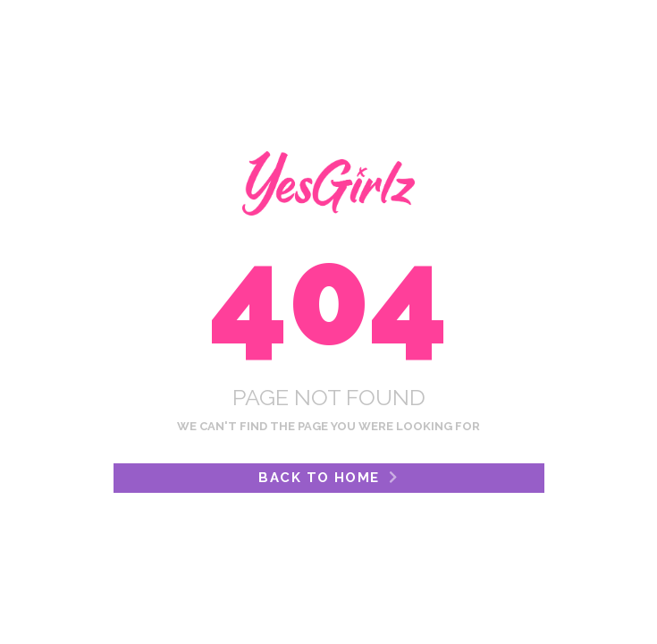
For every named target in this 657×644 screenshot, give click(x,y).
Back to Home (328, 478)
